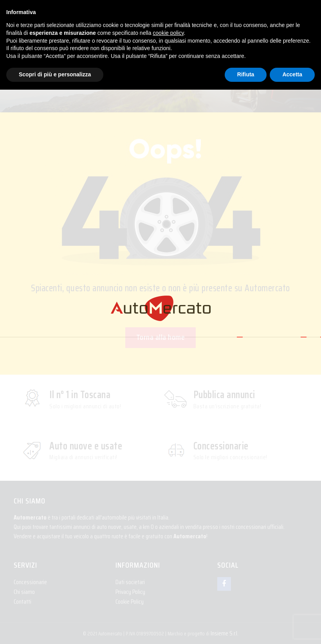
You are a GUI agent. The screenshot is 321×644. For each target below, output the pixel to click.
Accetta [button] (292, 74)
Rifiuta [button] (246, 74)
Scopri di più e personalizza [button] (55, 74)
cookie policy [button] (168, 33)
